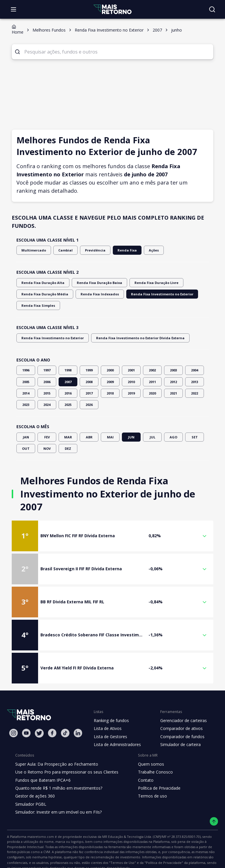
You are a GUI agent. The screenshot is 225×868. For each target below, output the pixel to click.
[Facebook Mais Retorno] (52, 720)
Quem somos (146, 751)
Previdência (88, 250)
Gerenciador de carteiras (180, 707)
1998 (68, 370)
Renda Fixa (118, 250)
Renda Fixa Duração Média (42, 294)
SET (195, 437)
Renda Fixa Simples (37, 305)
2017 (89, 393)
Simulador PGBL (30, 791)
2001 (131, 370)
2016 (68, 393)
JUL (152, 437)
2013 (195, 382)
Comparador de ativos (178, 716)
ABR (89, 437)
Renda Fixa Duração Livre (144, 283)
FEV (47, 437)
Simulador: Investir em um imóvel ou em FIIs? (57, 799)
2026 (89, 405)
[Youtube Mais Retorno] (26, 720)
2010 (131, 382)
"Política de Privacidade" (29, 850)
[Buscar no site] (212, 9)
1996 (26, 370)
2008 (89, 382)
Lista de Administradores (116, 731)
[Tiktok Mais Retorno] (65, 720)
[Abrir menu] (13, 9)
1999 (89, 370)
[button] (112, 523)
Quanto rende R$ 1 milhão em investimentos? (57, 775)
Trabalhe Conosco (151, 759)
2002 (152, 370)
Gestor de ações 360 (34, 783)
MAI (110, 437)
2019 (131, 393)
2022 (195, 393)
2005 (26, 382)
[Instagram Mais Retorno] (13, 720)
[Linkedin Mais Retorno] (78, 720)
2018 (110, 393)
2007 (68, 382)
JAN (26, 437)
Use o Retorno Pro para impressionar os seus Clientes (65, 759)
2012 (173, 382)
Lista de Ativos (107, 716)
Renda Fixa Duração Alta (40, 283)
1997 (47, 370)
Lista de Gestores (110, 724)
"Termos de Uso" (200, 845)
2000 (110, 370)
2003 (173, 370)
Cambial (61, 250)
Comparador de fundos (179, 724)
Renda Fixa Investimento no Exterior (149, 294)
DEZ (68, 448)
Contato (141, 767)
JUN (131, 437)
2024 (47, 405)
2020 (152, 393)
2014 (26, 393)
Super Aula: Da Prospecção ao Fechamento (55, 751)
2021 (173, 393)
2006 (47, 382)
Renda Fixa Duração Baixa (92, 283)
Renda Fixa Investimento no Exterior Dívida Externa (129, 338)
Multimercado (32, 250)
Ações (144, 250)
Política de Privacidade (155, 775)
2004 (195, 370)
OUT (26, 448)
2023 (26, 405)
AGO (173, 437)
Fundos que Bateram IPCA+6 (42, 767)
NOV (47, 448)
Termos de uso (147, 783)
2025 (68, 405)
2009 (110, 382)
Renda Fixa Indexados (92, 294)
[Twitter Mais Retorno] (39, 720)
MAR (68, 437)
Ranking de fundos (111, 707)
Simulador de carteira (177, 731)
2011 (152, 382)
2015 (47, 393)
